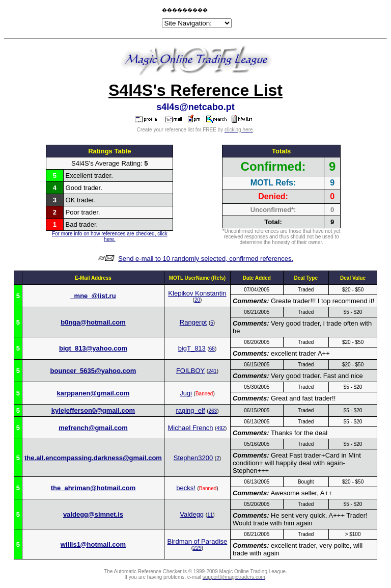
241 (213, 371)
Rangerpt (193, 322)
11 (210, 515)
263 (213, 411)
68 (212, 349)
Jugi (186, 393)
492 (221, 428)
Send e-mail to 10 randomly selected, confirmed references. (206, 259)
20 (197, 300)
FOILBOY (190, 371)
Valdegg (192, 514)
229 (197, 548)
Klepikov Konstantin (197, 293)
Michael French (191, 428)
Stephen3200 (193, 458)
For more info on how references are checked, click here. (110, 236)
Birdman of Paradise (198, 541)
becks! (186, 488)
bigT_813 (192, 348)
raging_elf (190, 410)
